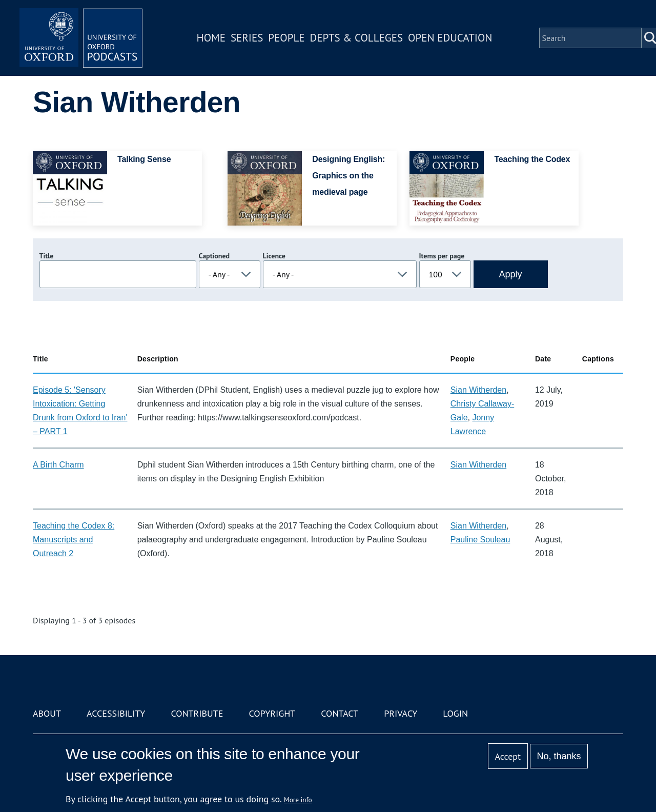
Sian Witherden (478, 390)
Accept (508, 756)
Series (247, 38)
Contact (340, 713)
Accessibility (116, 713)
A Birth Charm (58, 465)
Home (211, 38)
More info (298, 800)
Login (455, 713)
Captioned (214, 256)
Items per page (442, 256)
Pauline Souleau (480, 540)
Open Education (450, 38)
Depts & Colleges (357, 38)
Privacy (401, 713)
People (286, 38)
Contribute (197, 713)
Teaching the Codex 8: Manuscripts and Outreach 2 (74, 540)
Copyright (272, 713)
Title (47, 256)
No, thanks (559, 756)
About (47, 713)
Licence (274, 256)
